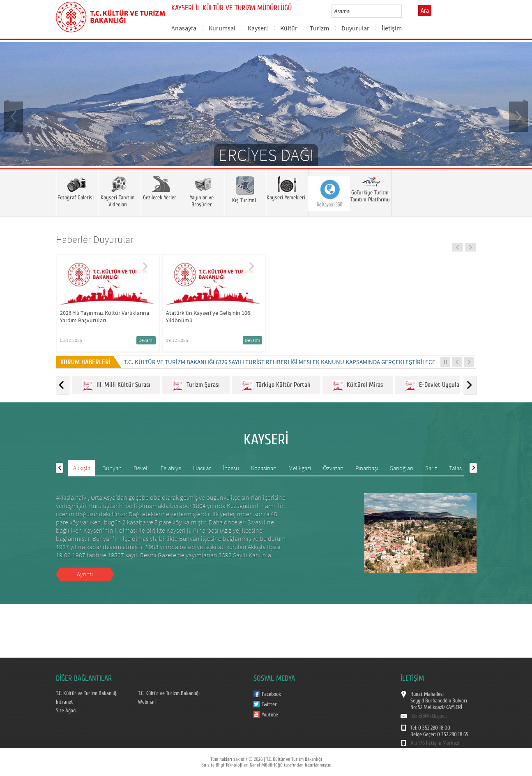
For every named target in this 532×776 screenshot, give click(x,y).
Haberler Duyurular (95, 239)
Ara (425, 11)
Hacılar (202, 468)
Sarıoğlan (402, 468)
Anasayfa (184, 28)
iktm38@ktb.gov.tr (430, 716)
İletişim (392, 28)
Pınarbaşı (367, 468)
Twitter (269, 704)
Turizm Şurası (196, 385)
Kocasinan (264, 468)
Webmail (147, 702)
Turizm (319, 28)
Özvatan (333, 468)
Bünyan (112, 468)
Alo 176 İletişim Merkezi (435, 743)
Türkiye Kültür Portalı (276, 385)
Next (518, 116)
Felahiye (171, 468)
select (404, 11)
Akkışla (82, 468)
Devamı (146, 340)
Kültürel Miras (358, 385)
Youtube (270, 715)
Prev (14, 116)
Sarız (431, 468)
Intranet (64, 702)
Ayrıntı (85, 574)
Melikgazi (300, 468)
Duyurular (355, 28)
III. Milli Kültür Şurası (116, 385)
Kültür (289, 28)
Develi (141, 468)
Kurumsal (222, 28)
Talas (455, 468)
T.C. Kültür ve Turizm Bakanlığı (87, 693)
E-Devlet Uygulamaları (440, 385)
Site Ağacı (66, 711)
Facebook (271, 694)
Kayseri (258, 28)
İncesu (231, 468)
